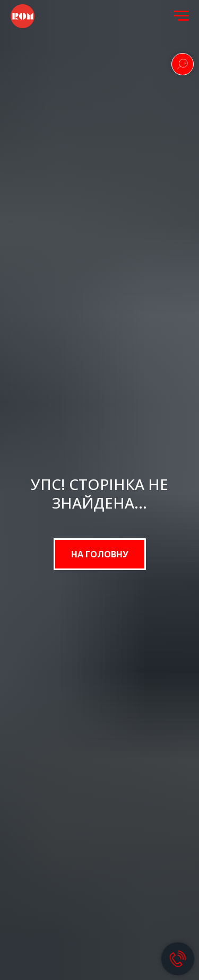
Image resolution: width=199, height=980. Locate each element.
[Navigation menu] (181, 16)
